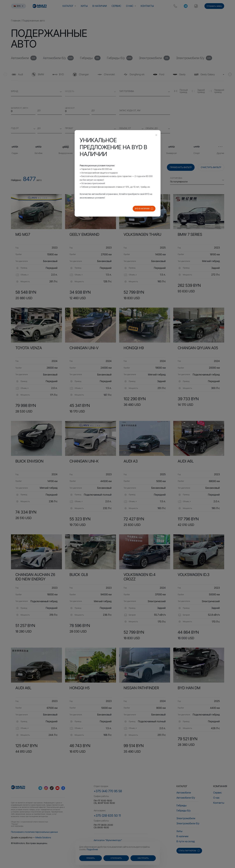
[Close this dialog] (156, 135)
